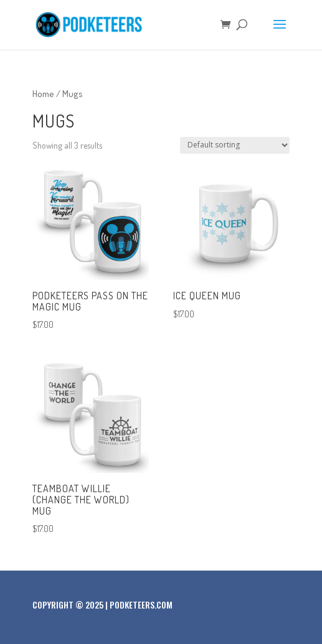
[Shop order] (235, 145)
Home (43, 93)
